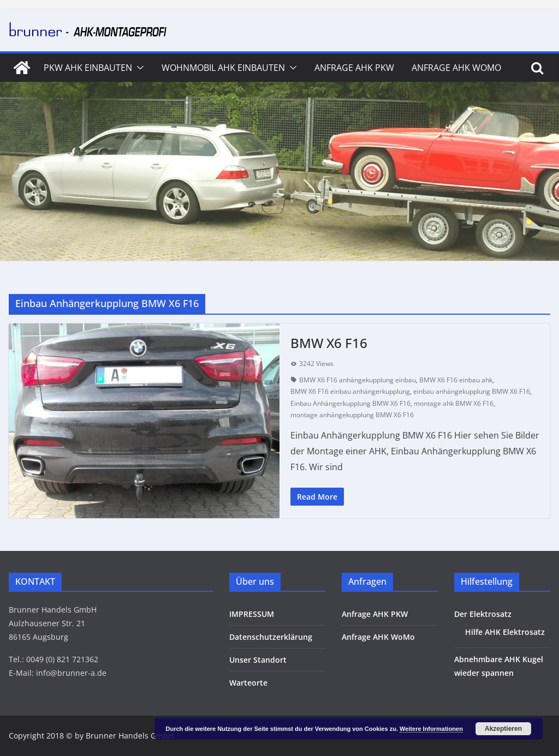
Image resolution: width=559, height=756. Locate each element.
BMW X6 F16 (329, 343)
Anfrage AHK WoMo (456, 68)
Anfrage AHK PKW (354, 68)
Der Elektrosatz (483, 614)
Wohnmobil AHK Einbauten (223, 68)
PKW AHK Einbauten (88, 68)
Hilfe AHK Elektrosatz (505, 632)
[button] (138, 68)
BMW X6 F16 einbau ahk (456, 380)
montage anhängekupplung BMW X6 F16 (352, 415)
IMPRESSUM (252, 614)
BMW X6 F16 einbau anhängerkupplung (350, 391)
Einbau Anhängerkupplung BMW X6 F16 (350, 403)
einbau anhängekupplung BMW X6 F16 (472, 391)
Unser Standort (258, 660)
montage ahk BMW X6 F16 (454, 403)
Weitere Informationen (431, 729)
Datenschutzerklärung (271, 637)
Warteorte (248, 683)
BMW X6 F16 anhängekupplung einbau (358, 380)
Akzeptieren (503, 729)
